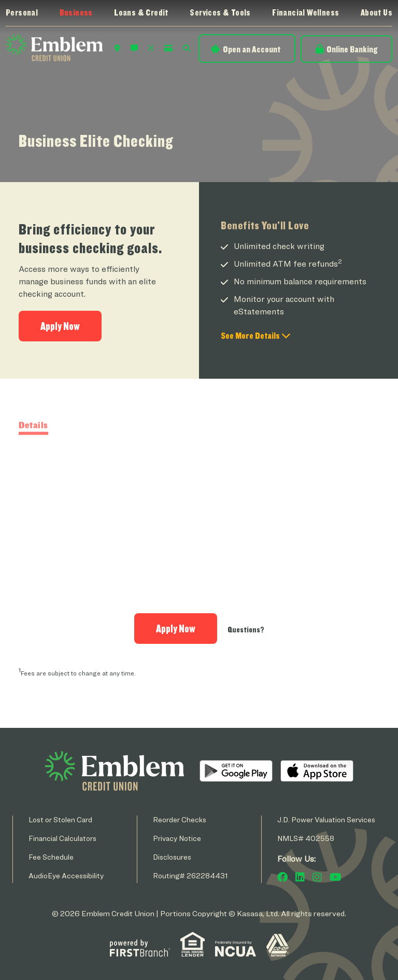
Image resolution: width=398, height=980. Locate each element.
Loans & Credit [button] (141, 12)
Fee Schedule (51, 857)
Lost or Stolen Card (60, 819)
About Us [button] (376, 12)
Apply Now (60, 326)
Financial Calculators (62, 838)
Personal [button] (22, 12)
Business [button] (76, 12)
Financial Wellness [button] (305, 12)
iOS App (317, 771)
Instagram (317, 877)
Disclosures (172, 857)
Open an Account (252, 49)
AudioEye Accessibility (66, 875)
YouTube (336, 877)
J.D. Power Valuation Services (326, 819)
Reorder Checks (180, 819)
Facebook (282, 877)
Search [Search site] (187, 48)
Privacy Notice (177, 838)
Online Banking (352, 49)
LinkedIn (300, 877)
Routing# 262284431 (190, 875)
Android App (236, 771)
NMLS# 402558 (306, 838)
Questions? (246, 630)
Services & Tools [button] (220, 12)
